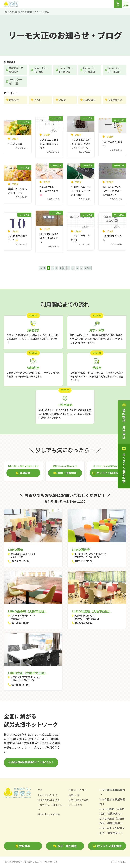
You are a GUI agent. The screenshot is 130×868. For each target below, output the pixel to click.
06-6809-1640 (20, 623)
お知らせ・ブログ (77, 791)
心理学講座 (90, 100)
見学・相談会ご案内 (78, 801)
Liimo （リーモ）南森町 (90, 70)
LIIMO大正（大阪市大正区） (28, 674)
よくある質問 (75, 806)
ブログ (62, 100)
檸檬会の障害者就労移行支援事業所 (31, 863)
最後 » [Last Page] (88, 269)
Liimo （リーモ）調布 (41, 70)
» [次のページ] (81, 269)
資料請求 (23, 846)
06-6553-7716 (20, 685)
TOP (40, 791)
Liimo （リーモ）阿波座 (115, 70)
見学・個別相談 (65, 846)
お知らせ (14, 100)
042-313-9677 (84, 562)
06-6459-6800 (84, 623)
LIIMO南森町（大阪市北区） (28, 612)
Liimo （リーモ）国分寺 (66, 70)
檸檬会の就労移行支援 (49, 801)
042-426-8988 (20, 562)
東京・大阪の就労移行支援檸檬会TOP (20, 12)
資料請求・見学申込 (124, 421)
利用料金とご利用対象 (49, 815)
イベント (39, 100)
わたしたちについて (48, 796)
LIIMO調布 (15, 550)
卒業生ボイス (115, 100)
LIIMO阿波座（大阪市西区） (91, 612)
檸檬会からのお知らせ (16, 70)
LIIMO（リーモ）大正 (16, 82)
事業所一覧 (74, 796)
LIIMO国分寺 (81, 550)
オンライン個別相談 (107, 846)
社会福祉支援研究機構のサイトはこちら (30, 763)
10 (73, 269)
